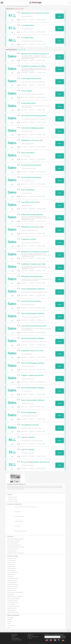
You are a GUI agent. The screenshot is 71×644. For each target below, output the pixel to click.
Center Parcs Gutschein (12, 572)
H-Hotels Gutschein (11, 561)
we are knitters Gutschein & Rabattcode (16, 539)
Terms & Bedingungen (16, 638)
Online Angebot (27, 91)
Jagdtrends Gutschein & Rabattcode (15, 596)
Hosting (9, 628)
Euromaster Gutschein (12, 551)
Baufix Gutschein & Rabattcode (14, 541)
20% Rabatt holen (18, 512)
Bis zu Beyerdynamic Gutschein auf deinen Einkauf (35, 462)
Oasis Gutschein (11, 564)
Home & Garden (11, 626)
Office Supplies (10, 618)
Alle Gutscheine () (13, 497)
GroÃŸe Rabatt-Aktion (29, 413)
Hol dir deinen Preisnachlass (31, 79)
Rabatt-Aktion (28, 25)
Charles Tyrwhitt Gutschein (13, 612)
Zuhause (7, 6)
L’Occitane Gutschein (12, 568)
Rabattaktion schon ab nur (32, 140)
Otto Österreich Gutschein (13, 584)
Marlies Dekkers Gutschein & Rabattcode (16, 547)
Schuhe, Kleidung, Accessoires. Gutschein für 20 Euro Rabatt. (26, 507)
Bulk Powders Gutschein (12, 600)
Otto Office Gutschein (12, 590)
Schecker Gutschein (11, 562)
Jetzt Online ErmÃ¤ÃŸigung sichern (34, 116)
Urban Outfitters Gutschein (13, 578)
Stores (11, 6)
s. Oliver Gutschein (11, 604)
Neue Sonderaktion (28, 153)
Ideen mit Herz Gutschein (13, 543)
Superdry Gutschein (11, 610)
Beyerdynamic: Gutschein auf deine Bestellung (35, 13)
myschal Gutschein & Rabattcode (14, 545)
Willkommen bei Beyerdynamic (32, 215)
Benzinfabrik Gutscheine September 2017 (16, 553)
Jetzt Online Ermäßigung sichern (33, 128)
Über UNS (13, 637)
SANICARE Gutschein (12, 582)
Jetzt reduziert (28, 437)
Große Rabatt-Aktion (29, 103)
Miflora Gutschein (11, 594)
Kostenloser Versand (29, 239)
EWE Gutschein (11, 576)
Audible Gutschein (11, 566)
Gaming (9, 624)
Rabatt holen (27, 38)
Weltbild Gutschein (11, 574)
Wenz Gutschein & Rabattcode (14, 598)
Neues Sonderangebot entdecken (33, 289)
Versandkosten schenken (30, 425)
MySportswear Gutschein (12, 586)
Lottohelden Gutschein (12, 608)
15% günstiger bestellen (19, 521)
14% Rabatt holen (18, 526)
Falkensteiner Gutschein (12, 588)
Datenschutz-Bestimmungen (17, 640)
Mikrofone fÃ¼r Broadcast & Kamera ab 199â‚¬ (35, 54)
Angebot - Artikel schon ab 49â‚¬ (33, 375)
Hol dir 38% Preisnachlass (19, 517)
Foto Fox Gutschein (11, 570)
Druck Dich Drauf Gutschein (13, 549)
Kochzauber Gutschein (12, 559)
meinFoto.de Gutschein (12, 580)
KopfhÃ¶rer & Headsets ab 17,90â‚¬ (34, 66)
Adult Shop (10, 620)
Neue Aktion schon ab (30, 202)
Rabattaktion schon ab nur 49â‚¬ (33, 351)
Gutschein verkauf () (13, 501)
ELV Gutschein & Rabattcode (13, 606)
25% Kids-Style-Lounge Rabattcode (21, 531)
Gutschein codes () (12, 499)
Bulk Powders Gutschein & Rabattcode (15, 592)
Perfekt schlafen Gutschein (13, 602)
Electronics (10, 622)
